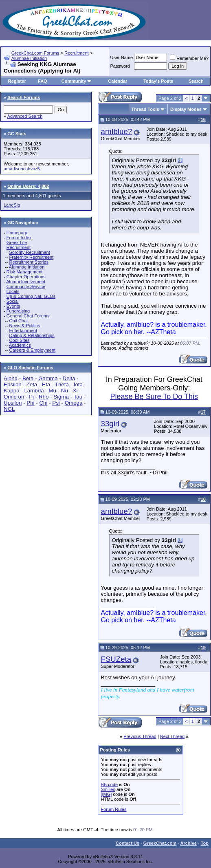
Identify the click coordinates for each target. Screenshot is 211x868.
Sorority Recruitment (29, 252)
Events (13, 306)
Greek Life (17, 242)
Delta (69, 378)
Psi (56, 403)
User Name (122, 57)
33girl (110, 424)
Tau (78, 397)
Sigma (61, 397)
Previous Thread (140, 736)
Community (77, 81)
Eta (46, 384)
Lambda (34, 391)
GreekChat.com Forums (35, 53)
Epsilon (13, 384)
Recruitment (76, 53)
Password (120, 66)
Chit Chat (18, 321)
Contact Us (127, 843)
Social (13, 301)
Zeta (32, 384)
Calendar (118, 81)
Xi (75, 391)
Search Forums (24, 97)
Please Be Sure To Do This (154, 397)
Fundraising (18, 311)
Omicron (14, 397)
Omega (74, 403)
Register (17, 81)
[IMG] (107, 794)
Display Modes (186, 109)
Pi (31, 397)
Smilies (108, 789)
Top (205, 843)
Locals (13, 291)
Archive (189, 843)
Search (196, 81)
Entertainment (23, 330)
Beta (28, 378)
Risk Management (25, 272)
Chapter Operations (26, 277)
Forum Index (19, 238)
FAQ (43, 81)
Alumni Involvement (26, 282)
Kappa (12, 391)
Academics (20, 345)
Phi (30, 403)
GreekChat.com (160, 843)
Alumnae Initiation (29, 58)
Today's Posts (158, 81)
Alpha (11, 378)
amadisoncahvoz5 (22, 169)
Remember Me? (189, 58)
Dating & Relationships (32, 335)
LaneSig (12, 205)
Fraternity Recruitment (31, 257)
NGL (9, 409)
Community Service (26, 286)
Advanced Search (25, 116)
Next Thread (172, 736)
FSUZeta (116, 659)
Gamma (48, 378)
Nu (65, 391)
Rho (44, 397)
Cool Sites (19, 340)
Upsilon (13, 403)
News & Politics (24, 326)
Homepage (18, 233)
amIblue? (117, 131)
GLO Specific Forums (30, 368)
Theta (62, 384)
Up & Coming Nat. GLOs (31, 296)
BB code (110, 784)
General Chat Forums (28, 316)
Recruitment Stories (29, 262)
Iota (78, 384)
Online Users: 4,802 (28, 186)
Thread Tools (145, 109)
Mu (52, 391)
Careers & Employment (32, 350)
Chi (43, 403)
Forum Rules (114, 809)
